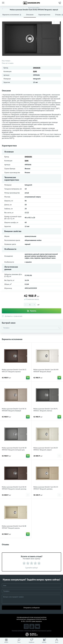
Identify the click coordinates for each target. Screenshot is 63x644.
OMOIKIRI (37, 68)
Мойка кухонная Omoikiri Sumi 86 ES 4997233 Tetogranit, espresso (14, 371)
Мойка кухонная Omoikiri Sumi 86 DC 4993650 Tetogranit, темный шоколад (14, 488)
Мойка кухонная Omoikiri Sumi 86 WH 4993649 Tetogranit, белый (46, 371)
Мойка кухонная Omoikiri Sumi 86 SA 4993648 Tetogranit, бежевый (14, 410)
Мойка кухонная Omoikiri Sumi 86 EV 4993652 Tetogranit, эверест (46, 449)
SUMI (35, 71)
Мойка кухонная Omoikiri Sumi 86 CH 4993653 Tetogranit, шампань (46, 488)
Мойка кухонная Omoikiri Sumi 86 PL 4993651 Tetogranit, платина (46, 410)
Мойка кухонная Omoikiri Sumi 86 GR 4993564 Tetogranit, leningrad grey (14, 449)
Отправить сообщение (32, 608)
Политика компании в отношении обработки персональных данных (32, 631)
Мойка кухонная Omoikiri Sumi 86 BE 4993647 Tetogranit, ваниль (14, 527)
